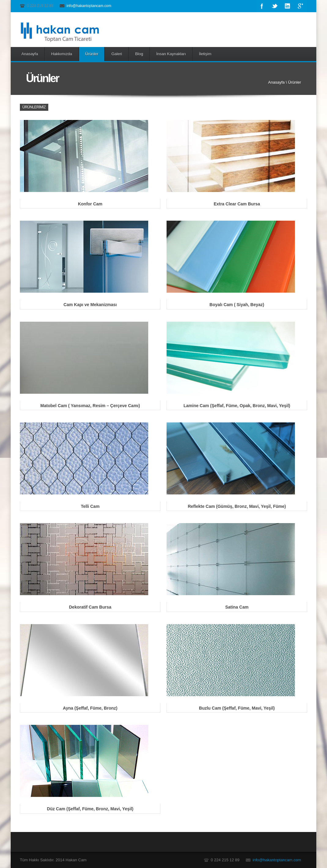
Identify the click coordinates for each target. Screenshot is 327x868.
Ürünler (92, 54)
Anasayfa (30, 54)
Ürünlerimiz (34, 107)
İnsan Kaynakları (171, 54)
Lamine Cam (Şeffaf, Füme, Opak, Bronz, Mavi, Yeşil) (237, 406)
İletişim (205, 54)
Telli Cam (90, 506)
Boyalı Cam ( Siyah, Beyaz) (237, 305)
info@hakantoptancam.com (89, 6)
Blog (139, 54)
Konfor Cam (90, 204)
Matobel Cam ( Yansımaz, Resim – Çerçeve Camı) (90, 406)
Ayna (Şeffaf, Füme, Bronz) (90, 708)
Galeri (117, 54)
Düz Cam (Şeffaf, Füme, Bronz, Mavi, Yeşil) (90, 809)
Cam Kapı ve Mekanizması (90, 305)
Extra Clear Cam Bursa (237, 204)
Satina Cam (237, 607)
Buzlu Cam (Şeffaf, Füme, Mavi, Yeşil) (237, 708)
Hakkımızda (62, 54)
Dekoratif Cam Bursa (90, 607)
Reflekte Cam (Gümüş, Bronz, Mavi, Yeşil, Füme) (237, 506)
